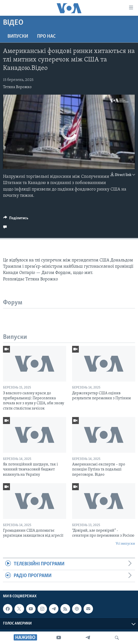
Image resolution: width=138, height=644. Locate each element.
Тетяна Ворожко (17, 87)
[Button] (16, 219)
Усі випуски (125, 544)
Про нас (46, 36)
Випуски (18, 36)
